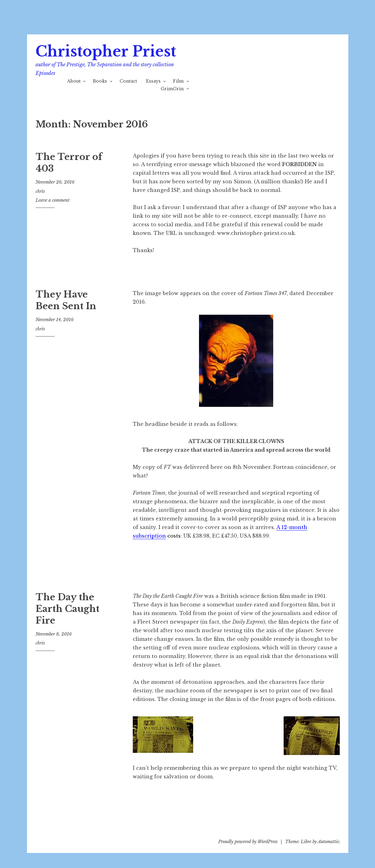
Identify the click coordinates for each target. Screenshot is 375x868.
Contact (128, 81)
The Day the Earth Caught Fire (67, 609)
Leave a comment (53, 200)
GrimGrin (172, 89)
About (74, 81)
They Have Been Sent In (66, 300)
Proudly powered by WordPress (248, 842)
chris (40, 191)
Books (100, 81)
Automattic (329, 842)
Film (178, 81)
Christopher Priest (106, 51)
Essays (153, 81)
